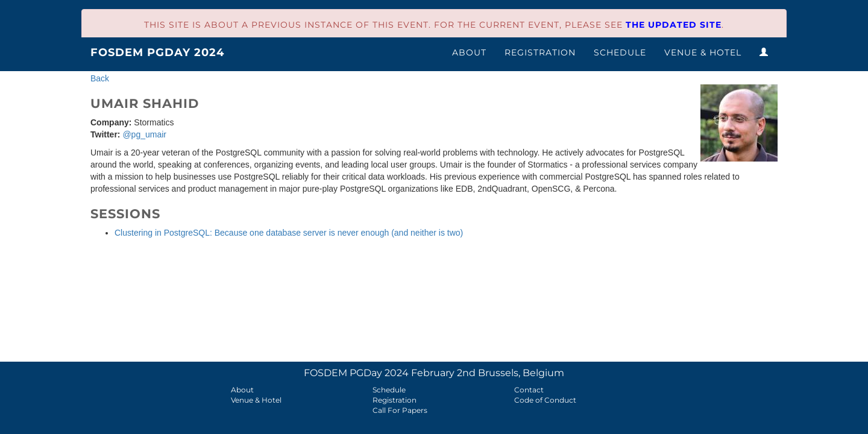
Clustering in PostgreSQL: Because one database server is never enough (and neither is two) (289, 233)
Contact (529, 390)
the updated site (674, 25)
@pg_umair (144, 134)
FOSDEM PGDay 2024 (157, 52)
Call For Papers (400, 410)
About (469, 52)
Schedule (620, 52)
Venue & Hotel (703, 52)
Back (100, 78)
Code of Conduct (545, 400)
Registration (540, 52)
